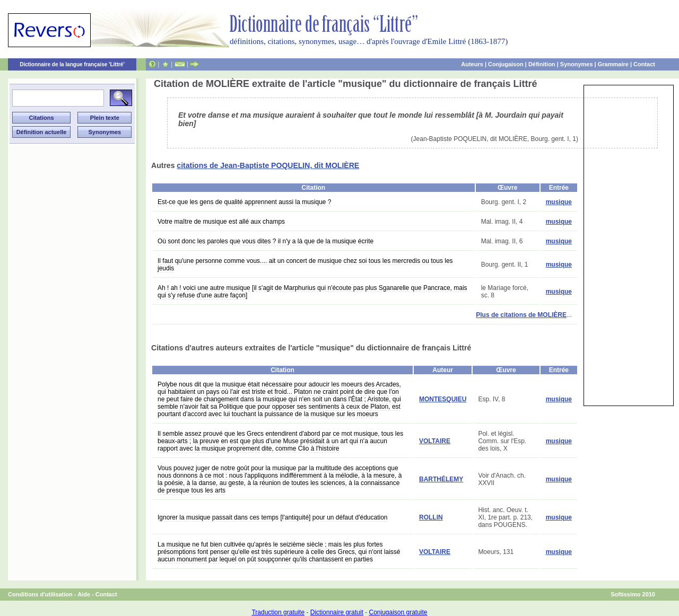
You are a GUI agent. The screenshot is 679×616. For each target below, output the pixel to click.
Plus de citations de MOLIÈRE (521, 315)
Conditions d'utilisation (40, 594)
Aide (84, 594)
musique (559, 202)
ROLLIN (431, 517)
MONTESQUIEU (443, 399)
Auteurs (472, 64)
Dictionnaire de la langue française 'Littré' (72, 64)
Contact (644, 64)
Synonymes (577, 64)
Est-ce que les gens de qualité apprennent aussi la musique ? (245, 202)
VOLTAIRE (435, 441)
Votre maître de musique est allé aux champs (221, 222)
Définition (542, 64)
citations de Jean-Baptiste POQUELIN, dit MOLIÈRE (268, 165)
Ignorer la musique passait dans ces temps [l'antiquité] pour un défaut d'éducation (273, 517)
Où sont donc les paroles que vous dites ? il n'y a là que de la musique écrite (265, 241)
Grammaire (613, 64)
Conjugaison (506, 64)
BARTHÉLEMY (441, 479)
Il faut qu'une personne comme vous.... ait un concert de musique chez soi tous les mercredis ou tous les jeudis (305, 265)
